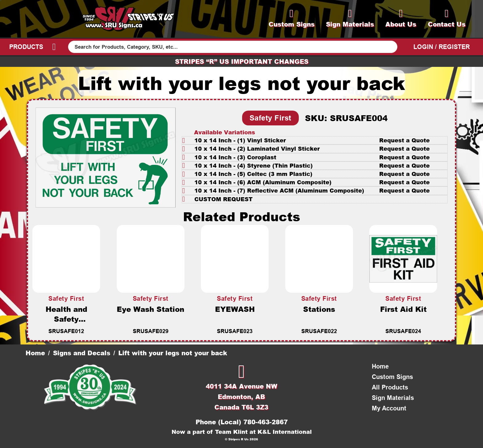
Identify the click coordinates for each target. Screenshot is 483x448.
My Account (389, 408)
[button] (315, 140)
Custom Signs (392, 377)
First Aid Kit (403, 309)
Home (35, 353)
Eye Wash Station (150, 309)
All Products (390, 387)
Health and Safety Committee (66, 319)
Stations (319, 309)
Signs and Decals (82, 353)
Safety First (270, 118)
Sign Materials (393, 398)
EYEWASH (235, 309)
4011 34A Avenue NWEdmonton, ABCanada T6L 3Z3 (241, 397)
